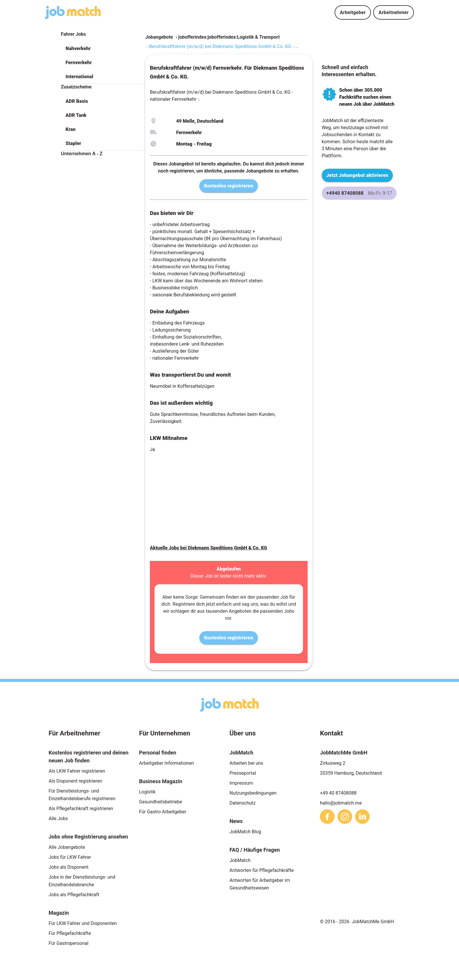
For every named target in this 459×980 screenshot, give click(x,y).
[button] (103, 49)
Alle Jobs (58, 818)
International (79, 77)
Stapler (73, 143)
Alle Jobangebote (67, 847)
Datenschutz (243, 803)
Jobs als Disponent (68, 867)
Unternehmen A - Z (82, 154)
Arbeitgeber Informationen (166, 763)
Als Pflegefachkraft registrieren (81, 809)
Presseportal (243, 773)
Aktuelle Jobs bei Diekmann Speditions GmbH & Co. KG (208, 548)
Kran (71, 129)
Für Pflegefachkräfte (70, 933)
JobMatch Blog (245, 832)
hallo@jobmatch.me (341, 803)
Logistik (147, 792)
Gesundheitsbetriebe (161, 802)
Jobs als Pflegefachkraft (74, 895)
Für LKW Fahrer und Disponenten (83, 923)
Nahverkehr (78, 48)
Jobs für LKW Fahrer (70, 857)
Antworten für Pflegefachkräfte (262, 870)
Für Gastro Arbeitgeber (163, 812)
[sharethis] (327, 817)
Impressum (241, 783)
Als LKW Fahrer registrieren (77, 771)
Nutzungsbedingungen (253, 793)
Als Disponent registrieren (75, 781)
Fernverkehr (79, 63)
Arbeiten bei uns (246, 763)
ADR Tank (76, 115)
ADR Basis (77, 101)
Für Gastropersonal (68, 943)
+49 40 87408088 (338, 793)
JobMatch (240, 860)
